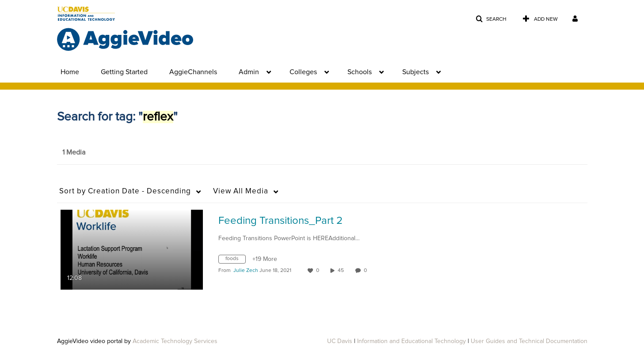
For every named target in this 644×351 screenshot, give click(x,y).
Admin (249, 72)
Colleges (303, 72)
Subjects (415, 72)
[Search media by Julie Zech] (246, 271)
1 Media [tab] (74, 152)
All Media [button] (241, 191)
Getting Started (124, 72)
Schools (360, 72)
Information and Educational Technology (412, 341)
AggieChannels (193, 72)
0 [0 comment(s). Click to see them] (367, 271)
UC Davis (340, 341)
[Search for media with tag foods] (235, 260)
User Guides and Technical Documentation (529, 341)
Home (70, 72)
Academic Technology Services (175, 341)
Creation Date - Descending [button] (125, 191)
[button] (491, 19)
